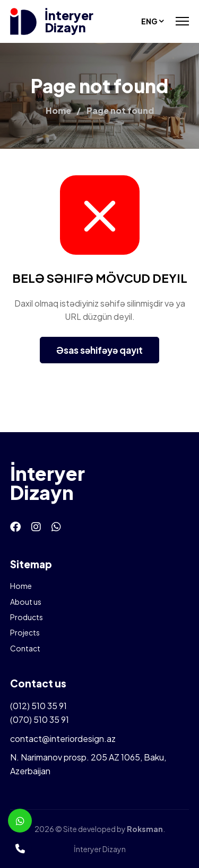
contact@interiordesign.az (63, 739)
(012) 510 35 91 (38, 706)
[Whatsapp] (56, 526)
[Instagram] (36, 526)
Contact (25, 648)
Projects (25, 632)
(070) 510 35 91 (40, 719)
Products (27, 617)
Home (21, 586)
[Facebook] (15, 526)
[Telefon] (20, 848)
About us (26, 602)
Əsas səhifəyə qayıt (99, 350)
